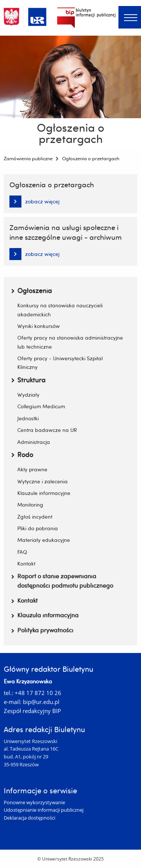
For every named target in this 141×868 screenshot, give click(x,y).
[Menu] (130, 17)
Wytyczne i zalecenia (42, 481)
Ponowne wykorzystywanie (34, 802)
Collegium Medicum (41, 406)
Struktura (28, 380)
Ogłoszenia (32, 291)
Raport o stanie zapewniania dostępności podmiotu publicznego (62, 581)
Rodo (22, 455)
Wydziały (28, 395)
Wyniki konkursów (39, 326)
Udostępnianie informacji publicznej (44, 810)
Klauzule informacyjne (44, 493)
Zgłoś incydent (35, 517)
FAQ (22, 552)
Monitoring (30, 505)
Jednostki (28, 418)
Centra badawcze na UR (47, 430)
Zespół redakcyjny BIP (32, 711)
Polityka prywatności (42, 630)
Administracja (34, 442)
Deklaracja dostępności (30, 818)
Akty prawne (32, 469)
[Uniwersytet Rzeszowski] (37, 16)
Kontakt (26, 563)
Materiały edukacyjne (44, 540)
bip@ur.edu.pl (41, 702)
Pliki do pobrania (38, 528)
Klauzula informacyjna (45, 615)
